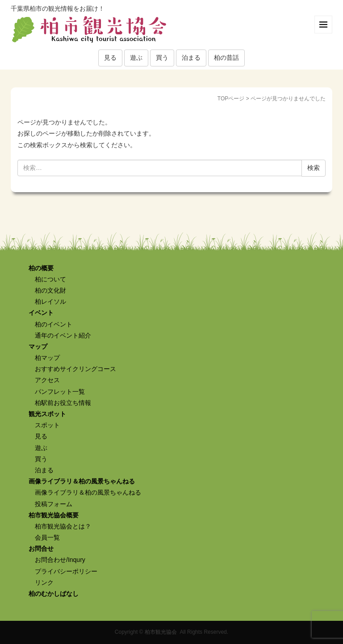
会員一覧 (47, 537)
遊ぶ (136, 58)
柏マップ (47, 358)
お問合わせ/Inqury (60, 560)
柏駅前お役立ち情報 (63, 403)
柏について (50, 279)
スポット (47, 425)
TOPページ (231, 99)
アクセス (47, 380)
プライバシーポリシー (66, 571)
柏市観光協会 (161, 632)
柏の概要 (41, 268)
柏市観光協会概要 (54, 515)
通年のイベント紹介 (63, 335)
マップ (38, 347)
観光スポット (47, 414)
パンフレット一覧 (60, 392)
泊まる (191, 58)
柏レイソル (50, 301)
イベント (41, 313)
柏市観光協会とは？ (63, 526)
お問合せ (41, 549)
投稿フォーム (54, 504)
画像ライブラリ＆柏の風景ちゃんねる (82, 481)
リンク (44, 582)
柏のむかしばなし (54, 594)
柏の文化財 (50, 290)
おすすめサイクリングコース (75, 369)
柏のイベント (54, 324)
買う (162, 58)
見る (110, 58)
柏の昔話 (226, 58)
